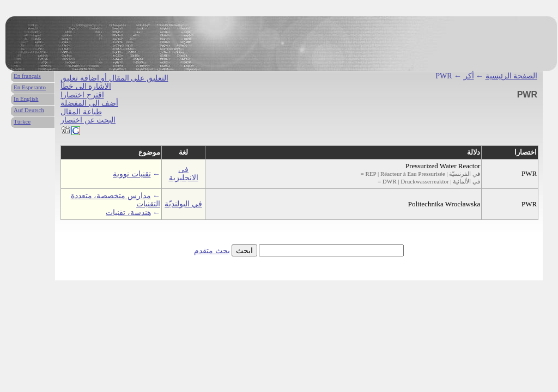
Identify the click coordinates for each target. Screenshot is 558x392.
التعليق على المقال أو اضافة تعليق (114, 78)
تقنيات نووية (132, 174)
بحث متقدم (212, 251)
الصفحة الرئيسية (512, 76)
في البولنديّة (183, 204)
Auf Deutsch (29, 110)
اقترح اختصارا (82, 95)
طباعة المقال (81, 112)
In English (26, 99)
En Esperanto (30, 87)
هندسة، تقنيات (128, 213)
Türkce (22, 121)
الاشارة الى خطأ (86, 86)
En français (27, 76)
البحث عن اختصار (88, 120)
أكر (469, 76)
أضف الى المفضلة (89, 103)
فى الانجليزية (184, 174)
